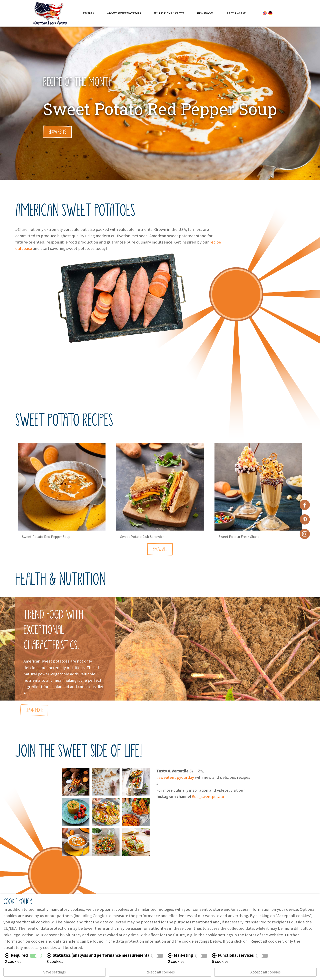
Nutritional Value (169, 13)
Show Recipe (57, 132)
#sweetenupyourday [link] (175, 779)
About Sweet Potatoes (124, 13)
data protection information (141, 941)
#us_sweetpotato (208, 798)
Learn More (34, 712)
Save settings (54, 972)
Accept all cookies (266, 972)
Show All (160, 552)
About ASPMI (237, 13)
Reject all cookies (160, 972)
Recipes (88, 13)
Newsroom (205, 13)
